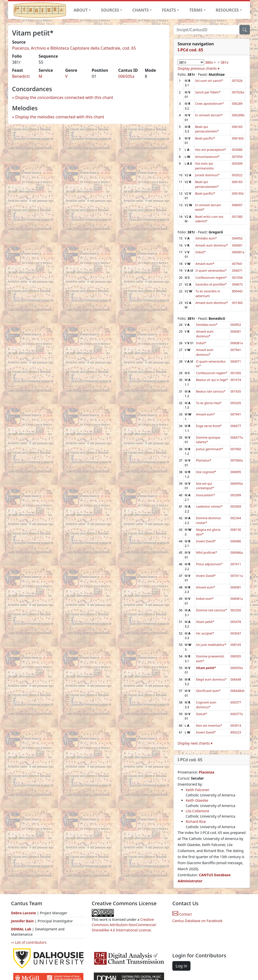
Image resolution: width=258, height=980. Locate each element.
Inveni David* (206, 541)
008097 (237, 205)
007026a (238, 92)
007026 (237, 81)
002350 (236, 610)
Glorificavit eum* (208, 691)
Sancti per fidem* (208, 92)
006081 (237, 245)
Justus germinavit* (209, 449)
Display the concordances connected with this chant (64, 97)
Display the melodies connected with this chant (60, 117)
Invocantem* (205, 495)
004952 (237, 238)
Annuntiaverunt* (207, 157)
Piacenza (206, 772)
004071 (237, 271)
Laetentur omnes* (209, 506)
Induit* (200, 252)
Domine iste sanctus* (212, 610)
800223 (236, 732)
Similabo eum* (206, 238)
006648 (236, 679)
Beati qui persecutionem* (207, 129)
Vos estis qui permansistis (205, 166)
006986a (237, 553)
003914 (236, 726)
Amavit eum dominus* (212, 245)
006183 (237, 127)
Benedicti (21, 76)
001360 (237, 303)
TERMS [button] (196, 10)
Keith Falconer (198, 790)
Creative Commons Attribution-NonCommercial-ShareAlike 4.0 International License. (124, 925)
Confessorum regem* (211, 278)
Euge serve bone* (209, 426)
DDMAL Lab (21, 929)
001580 (237, 217)
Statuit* (202, 714)
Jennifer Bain (23, 921)
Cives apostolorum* (210, 104)
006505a (126, 76)
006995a (237, 484)
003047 (236, 633)
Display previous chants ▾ (199, 68)
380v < (211, 62)
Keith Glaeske (197, 800)
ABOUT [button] (81, 10)
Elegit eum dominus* (211, 679)
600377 (236, 702)
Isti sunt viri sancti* (209, 81)
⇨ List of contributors (29, 942)
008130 (236, 530)
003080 (237, 150)
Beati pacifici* (205, 138)
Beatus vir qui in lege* (212, 380)
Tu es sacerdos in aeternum (208, 293)
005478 (236, 622)
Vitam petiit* (205, 622)
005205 (236, 403)
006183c (238, 138)
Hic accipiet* (205, 633)
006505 (236, 656)
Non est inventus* (209, 726)
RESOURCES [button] (227, 10)
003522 (237, 175)
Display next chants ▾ (195, 743)
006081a (238, 252)
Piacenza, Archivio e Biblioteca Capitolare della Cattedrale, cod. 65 (74, 48)
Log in (181, 966)
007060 (236, 449)
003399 (236, 495)
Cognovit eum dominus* (206, 705)
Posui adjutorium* (209, 564)
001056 (237, 278)
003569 (236, 506)
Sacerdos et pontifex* (211, 284)
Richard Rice (196, 821)
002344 (236, 518)
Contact (182, 914)
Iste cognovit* (206, 472)
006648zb (237, 691)
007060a (237, 460)
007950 (237, 157)
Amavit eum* (205, 264)
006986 (236, 541)
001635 (236, 391)
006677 (236, 426)
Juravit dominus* (207, 175)
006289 (237, 104)
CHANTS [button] (140, 10)
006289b (238, 115)
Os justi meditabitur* (211, 645)
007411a (237, 576)
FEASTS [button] (169, 10)
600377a (237, 714)
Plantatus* (204, 460)
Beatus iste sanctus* (211, 391)
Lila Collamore (197, 811)
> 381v (223, 62)
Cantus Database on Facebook (197, 921)
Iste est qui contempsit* (205, 486)
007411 (236, 564)
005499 (237, 164)
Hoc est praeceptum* (211, 150)
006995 (236, 472)
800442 (237, 291)
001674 (236, 380)
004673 (237, 284)
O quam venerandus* (211, 271)
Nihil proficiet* (207, 553)
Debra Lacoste (24, 913)
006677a (237, 437)
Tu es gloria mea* (209, 403)
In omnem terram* (209, 115)
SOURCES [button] (110, 10)
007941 (237, 264)
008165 (236, 645)
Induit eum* (205, 599)
